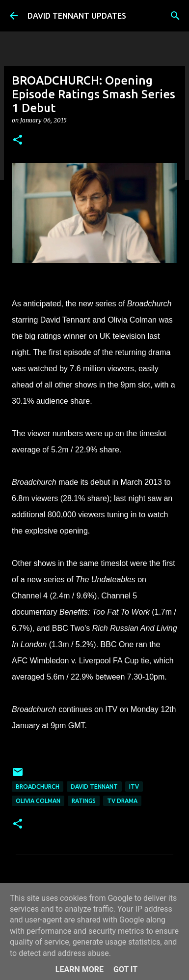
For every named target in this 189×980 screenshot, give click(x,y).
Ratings (84, 801)
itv (134, 787)
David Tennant (94, 787)
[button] (18, 140)
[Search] (175, 16)
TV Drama (122, 801)
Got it (125, 969)
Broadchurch (38, 787)
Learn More (80, 969)
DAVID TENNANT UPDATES (77, 16)
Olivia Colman (38, 801)
